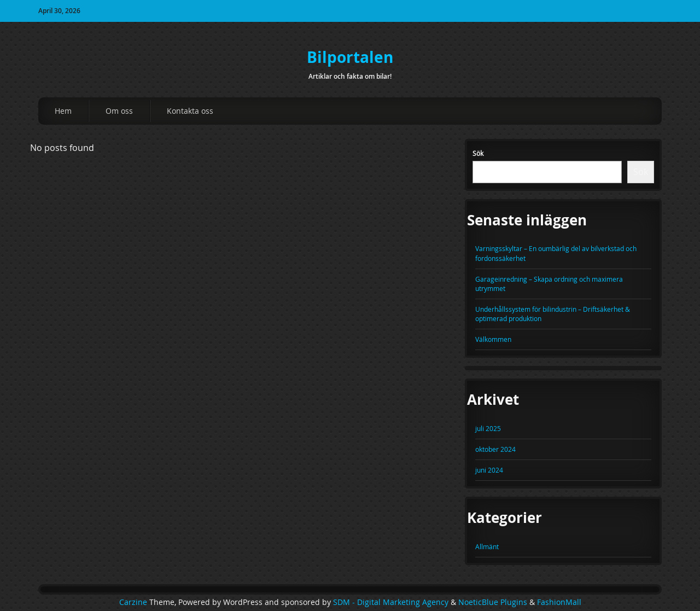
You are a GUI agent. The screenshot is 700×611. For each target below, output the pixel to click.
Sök (478, 153)
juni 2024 (489, 470)
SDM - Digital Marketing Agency (391, 602)
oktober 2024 (495, 449)
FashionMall (559, 602)
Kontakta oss (190, 111)
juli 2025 (488, 428)
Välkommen (493, 339)
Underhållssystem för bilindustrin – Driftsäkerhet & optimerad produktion (553, 314)
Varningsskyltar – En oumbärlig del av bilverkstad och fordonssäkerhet (556, 253)
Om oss (119, 111)
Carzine (134, 602)
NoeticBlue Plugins (493, 602)
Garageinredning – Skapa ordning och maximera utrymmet (549, 284)
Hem (63, 111)
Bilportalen (350, 57)
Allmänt (487, 546)
